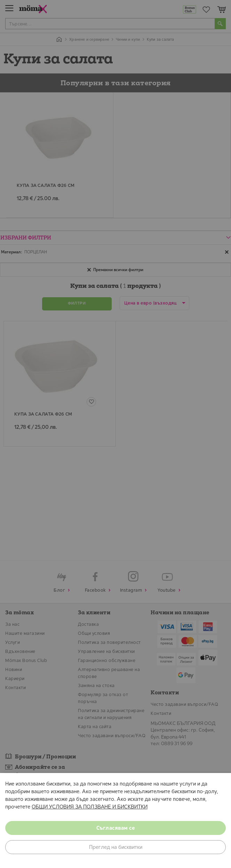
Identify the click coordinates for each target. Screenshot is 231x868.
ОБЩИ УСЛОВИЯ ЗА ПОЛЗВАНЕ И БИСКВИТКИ (90, 807)
